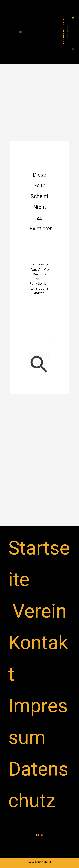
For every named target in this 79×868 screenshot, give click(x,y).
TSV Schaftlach (64, 32)
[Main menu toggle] (21, 32)
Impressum (38, 722)
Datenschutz (38, 785)
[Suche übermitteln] (38, 365)
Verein (39, 611)
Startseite (39, 564)
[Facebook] (73, 18)
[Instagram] (73, 49)
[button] (68, 32)
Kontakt (38, 658)
